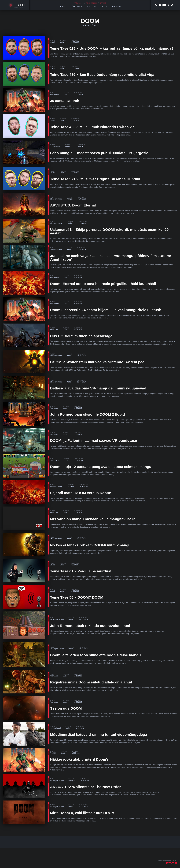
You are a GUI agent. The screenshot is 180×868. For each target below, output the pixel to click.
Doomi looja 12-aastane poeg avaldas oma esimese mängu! (101, 467)
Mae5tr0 (53, 753)
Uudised (63, 6)
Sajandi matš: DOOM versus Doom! (81, 493)
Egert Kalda (55, 460)
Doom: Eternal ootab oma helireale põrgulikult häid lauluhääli (103, 284)
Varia (62, 42)
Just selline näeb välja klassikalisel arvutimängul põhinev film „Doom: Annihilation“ (111, 258)
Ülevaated (77, 6)
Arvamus (68, 147)
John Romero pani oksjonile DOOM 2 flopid (88, 414)
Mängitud (70, 199)
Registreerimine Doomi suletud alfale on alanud (91, 682)
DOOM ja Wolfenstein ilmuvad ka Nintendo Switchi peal (98, 362)
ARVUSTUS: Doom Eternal (73, 205)
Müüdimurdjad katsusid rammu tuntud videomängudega (99, 735)
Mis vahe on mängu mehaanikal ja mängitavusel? (93, 519)
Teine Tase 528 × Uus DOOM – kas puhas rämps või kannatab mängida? (112, 48)
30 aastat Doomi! (65, 101)
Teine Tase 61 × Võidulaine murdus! (81, 571)
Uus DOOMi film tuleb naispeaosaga (81, 336)
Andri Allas (54, 330)
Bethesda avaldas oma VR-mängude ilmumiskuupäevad (98, 388)
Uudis (69, 249)
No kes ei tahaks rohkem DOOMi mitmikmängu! (91, 545)
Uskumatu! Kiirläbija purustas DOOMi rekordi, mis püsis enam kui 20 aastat (109, 231)
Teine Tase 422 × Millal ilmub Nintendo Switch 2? (92, 127)
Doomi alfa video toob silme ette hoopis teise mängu (96, 655)
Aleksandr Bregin (57, 223)
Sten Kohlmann (56, 199)
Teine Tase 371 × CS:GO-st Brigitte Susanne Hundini (95, 179)
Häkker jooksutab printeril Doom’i (79, 759)
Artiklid (92, 6)
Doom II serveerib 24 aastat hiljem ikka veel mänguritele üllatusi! (106, 310)
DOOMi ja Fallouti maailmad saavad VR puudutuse (94, 441)
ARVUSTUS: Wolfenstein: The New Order (85, 787)
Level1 (53, 42)
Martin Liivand (55, 728)
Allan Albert (54, 94)
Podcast (117, 6)
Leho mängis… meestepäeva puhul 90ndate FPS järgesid (99, 153)
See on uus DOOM (66, 708)
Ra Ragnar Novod (57, 619)
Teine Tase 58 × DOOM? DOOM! (77, 597)
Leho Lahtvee (55, 147)
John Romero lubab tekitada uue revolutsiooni (90, 626)
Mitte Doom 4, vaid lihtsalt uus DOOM (82, 813)
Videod (104, 6)
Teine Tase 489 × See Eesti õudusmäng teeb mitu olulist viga (102, 75)
